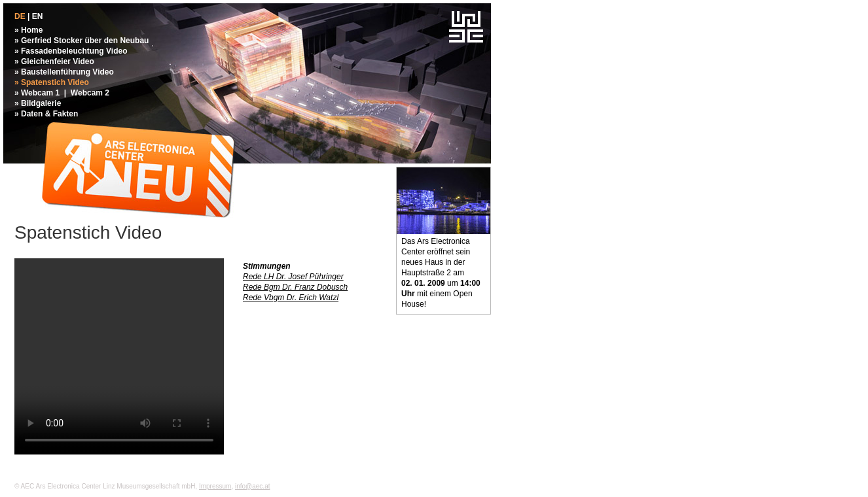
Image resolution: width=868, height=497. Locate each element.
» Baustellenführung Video (64, 72)
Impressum (215, 486)
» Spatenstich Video (52, 82)
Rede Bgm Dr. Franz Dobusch (295, 287)
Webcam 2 (90, 93)
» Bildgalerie (38, 103)
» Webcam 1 (37, 93)
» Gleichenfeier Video (54, 61)
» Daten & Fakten (46, 114)
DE (20, 16)
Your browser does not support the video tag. (119, 356)
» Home (28, 30)
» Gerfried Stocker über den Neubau (81, 41)
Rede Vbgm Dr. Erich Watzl (291, 298)
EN (38, 16)
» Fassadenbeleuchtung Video (71, 51)
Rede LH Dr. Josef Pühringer (293, 277)
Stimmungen (267, 266)
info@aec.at (253, 486)
